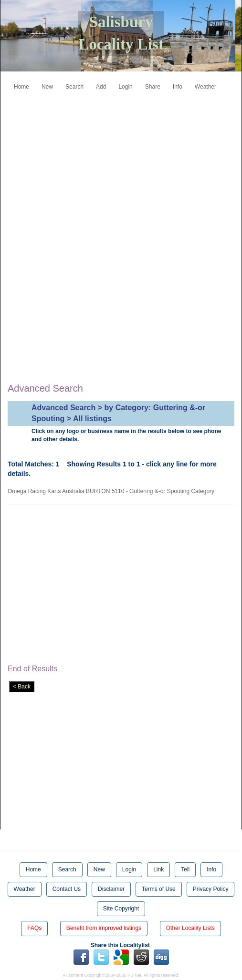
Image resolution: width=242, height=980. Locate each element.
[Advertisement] (128, 161)
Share (153, 87)
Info (178, 87)
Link (158, 869)
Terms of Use (159, 889)
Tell (185, 869)
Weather (205, 87)
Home (21, 87)
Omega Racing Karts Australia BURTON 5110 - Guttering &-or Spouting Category (113, 491)
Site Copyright (121, 909)
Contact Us (67, 889)
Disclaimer (111, 889)
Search (74, 87)
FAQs (34, 928)
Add (101, 87)
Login (125, 87)
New (47, 87)
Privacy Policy (211, 889)
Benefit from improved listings (104, 928)
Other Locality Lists (190, 928)
